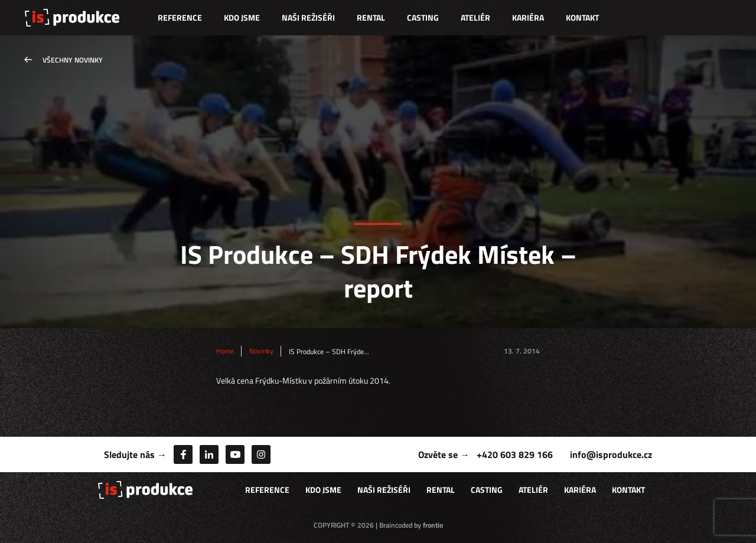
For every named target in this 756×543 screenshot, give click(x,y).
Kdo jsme (242, 17)
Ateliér (475, 17)
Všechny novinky (73, 60)
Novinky (261, 351)
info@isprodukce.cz (611, 454)
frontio (433, 525)
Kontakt (582, 17)
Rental (371, 17)
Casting (423, 17)
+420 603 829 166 (515, 454)
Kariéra (528, 17)
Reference (180, 17)
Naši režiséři (308, 17)
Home (225, 351)
